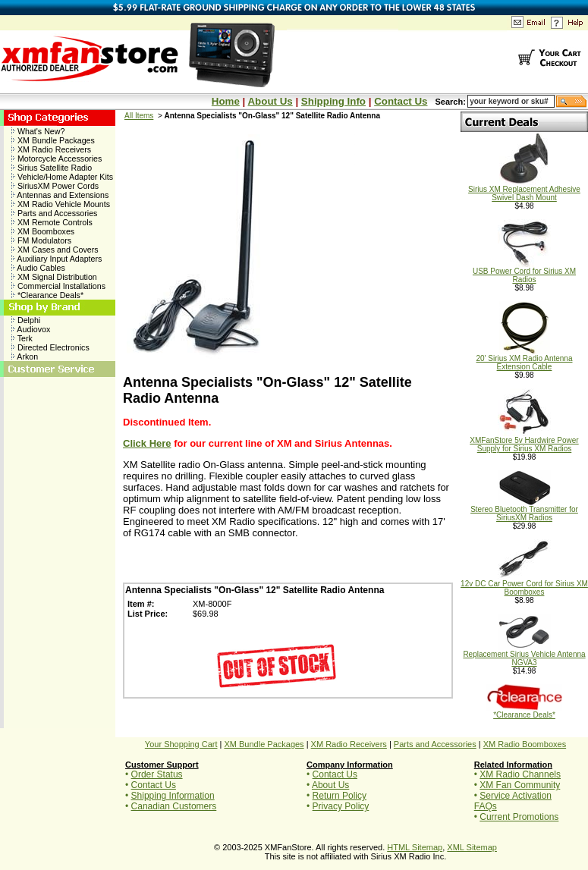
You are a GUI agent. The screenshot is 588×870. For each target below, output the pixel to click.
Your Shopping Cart (181, 744)
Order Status (157, 774)
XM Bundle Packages (53, 140)
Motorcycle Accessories (57, 159)
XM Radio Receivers (51, 149)
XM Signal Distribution (54, 277)
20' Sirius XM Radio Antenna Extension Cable (525, 359)
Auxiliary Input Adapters (57, 259)
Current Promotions (519, 817)
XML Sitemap (472, 847)
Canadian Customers (174, 806)
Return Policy (340, 796)
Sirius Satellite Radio (52, 168)
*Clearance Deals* (47, 295)
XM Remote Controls (52, 222)
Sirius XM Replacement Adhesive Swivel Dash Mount (524, 190)
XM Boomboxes (43, 231)
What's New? (38, 131)
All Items (139, 116)
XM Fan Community (520, 785)
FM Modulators (41, 240)
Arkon (25, 356)
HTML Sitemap (415, 847)
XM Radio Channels (520, 774)
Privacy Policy (341, 806)
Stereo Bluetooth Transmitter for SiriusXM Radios (524, 510)
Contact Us (401, 101)
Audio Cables (38, 268)
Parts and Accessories (54, 213)
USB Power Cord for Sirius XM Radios (524, 272)
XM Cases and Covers (55, 250)
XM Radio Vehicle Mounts (61, 204)
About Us (270, 101)
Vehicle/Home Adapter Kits (62, 177)
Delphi (26, 320)
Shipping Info (333, 101)
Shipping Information (173, 796)
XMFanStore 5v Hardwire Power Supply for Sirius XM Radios (524, 441)
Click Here (147, 443)
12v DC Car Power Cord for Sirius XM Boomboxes (524, 584)
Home (226, 101)
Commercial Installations (58, 286)
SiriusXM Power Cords (55, 186)
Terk (22, 338)
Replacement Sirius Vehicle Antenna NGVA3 (524, 655)
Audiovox (31, 329)
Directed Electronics (50, 347)
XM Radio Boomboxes (525, 744)
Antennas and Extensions (60, 195)
